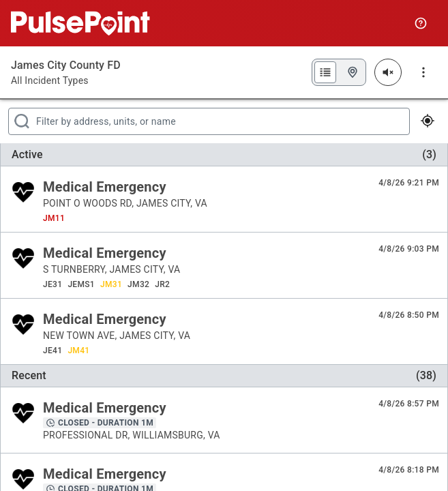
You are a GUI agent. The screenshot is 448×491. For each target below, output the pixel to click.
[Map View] (353, 72)
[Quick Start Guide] (421, 23)
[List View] (325, 72)
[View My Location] (427, 121)
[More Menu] (423, 72)
